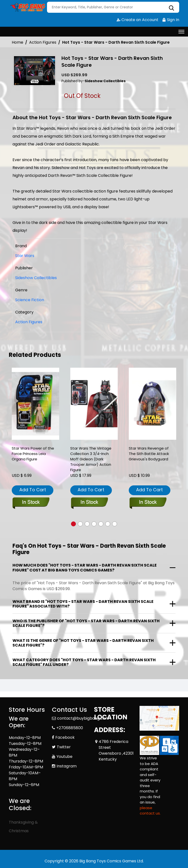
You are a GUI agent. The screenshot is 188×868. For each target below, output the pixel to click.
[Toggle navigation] (181, 32)
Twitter (64, 747)
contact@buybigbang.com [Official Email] (83, 718)
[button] (73, 524)
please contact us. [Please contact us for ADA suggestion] (150, 811)
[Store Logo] (27, 7)
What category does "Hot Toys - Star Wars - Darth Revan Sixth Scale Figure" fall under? (84, 662)
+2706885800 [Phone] (70, 728)
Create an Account (137, 20)
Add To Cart (33, 490)
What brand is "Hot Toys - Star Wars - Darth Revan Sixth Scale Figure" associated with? (83, 604)
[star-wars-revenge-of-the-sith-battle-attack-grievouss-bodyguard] (153, 404)
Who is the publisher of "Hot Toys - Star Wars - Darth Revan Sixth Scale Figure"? (86, 623)
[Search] (113, 7)
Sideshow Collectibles (36, 278)
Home (18, 42)
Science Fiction (30, 300)
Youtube (65, 757)
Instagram (67, 766)
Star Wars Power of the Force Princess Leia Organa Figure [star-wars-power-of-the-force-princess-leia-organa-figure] (33, 454)
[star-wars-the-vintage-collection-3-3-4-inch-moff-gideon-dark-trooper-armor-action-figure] (94, 404)
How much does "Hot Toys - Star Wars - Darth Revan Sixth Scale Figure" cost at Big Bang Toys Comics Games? (85, 568)
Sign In (171, 20)
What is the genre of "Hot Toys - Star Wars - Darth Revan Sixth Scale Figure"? (83, 643)
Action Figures (43, 42)
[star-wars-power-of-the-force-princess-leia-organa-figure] (35, 404)
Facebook (65, 737)
